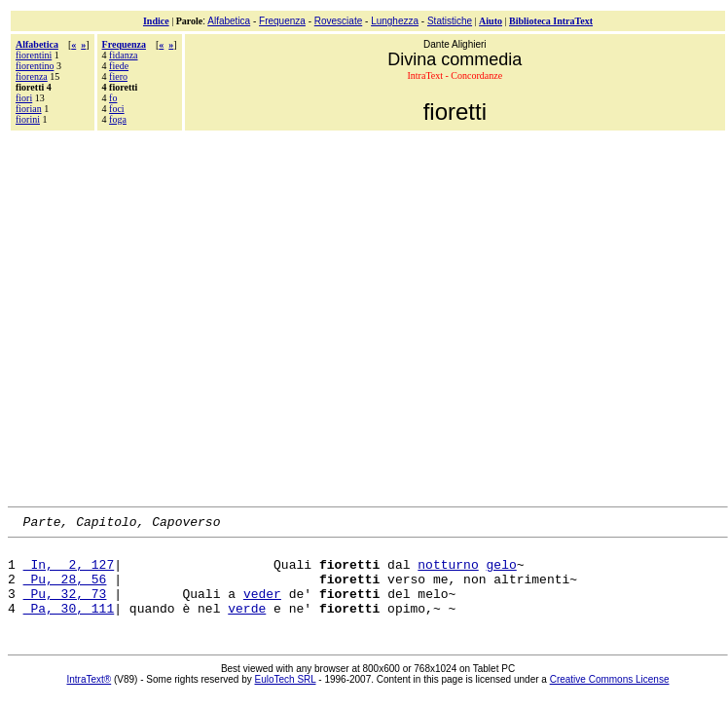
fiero (118, 76)
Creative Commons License (610, 697)
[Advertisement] (182, 316)
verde (247, 625)
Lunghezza (395, 21)
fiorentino (35, 66)
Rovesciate (338, 21)
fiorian (29, 109)
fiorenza (32, 76)
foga (118, 119)
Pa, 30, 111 (69, 625)
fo (113, 98)
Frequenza (282, 21)
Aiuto (491, 21)
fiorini (28, 119)
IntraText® (90, 697)
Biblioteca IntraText (551, 21)
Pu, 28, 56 (65, 590)
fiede (119, 66)
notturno (448, 573)
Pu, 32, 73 (65, 608)
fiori (24, 98)
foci (117, 109)
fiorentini (34, 55)
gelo (501, 573)
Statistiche (450, 21)
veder (262, 608)
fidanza (123, 55)
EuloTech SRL (286, 697)
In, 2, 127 (69, 573)
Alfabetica (229, 21)
